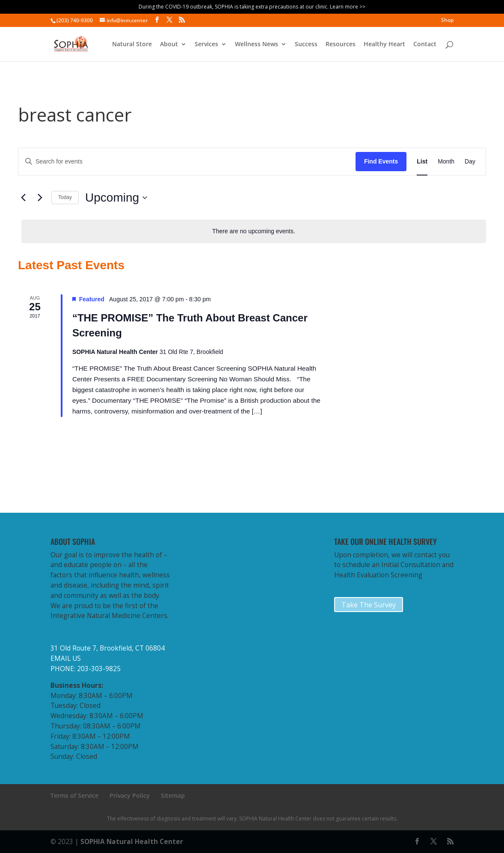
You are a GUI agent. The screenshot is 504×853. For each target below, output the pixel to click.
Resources (341, 45)
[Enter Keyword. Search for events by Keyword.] (187, 162)
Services (206, 45)
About (169, 45)
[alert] (254, 231)
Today (65, 197)
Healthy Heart (384, 45)
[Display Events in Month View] (446, 162)
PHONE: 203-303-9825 (86, 669)
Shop (447, 21)
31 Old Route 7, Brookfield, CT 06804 (108, 648)
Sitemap (173, 795)
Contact (425, 45)
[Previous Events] (23, 198)
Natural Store (132, 45)
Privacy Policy (130, 795)
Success (306, 45)
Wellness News (256, 45)
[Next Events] (40, 198)
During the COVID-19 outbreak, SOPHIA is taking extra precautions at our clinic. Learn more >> (252, 7)
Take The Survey (369, 605)
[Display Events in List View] (422, 162)
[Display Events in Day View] (470, 162)
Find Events (381, 161)
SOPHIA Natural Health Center (132, 842)
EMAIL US (66, 658)
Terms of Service (74, 795)
